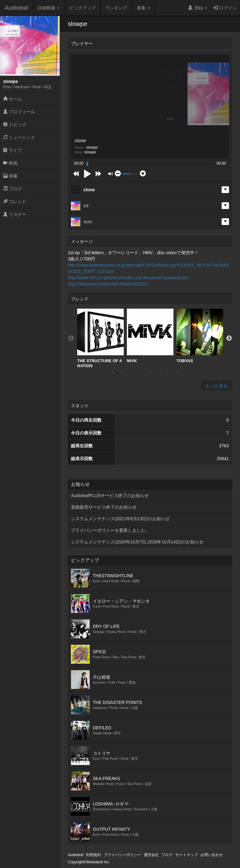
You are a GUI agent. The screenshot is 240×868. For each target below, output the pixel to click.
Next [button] (229, 338)
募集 (143, 8)
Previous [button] (71, 338)
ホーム (12, 99)
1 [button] (117, 373)
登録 (198, 8)
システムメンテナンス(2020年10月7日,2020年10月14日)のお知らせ (137, 542)
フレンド (15, 202)
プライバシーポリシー (122, 855)
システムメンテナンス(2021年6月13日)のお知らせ (120, 519)
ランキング (116, 8)
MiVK (150, 336)
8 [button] (183, 373)
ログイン (225, 8)
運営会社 (151, 855)
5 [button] (155, 373)
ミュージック (19, 137)
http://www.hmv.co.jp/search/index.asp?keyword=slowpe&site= (128, 278)
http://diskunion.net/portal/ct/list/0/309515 (108, 284)
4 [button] (145, 373)
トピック (15, 125)
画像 (10, 176)
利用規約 (93, 855)
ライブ (12, 150)
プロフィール (19, 112)
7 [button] (173, 373)
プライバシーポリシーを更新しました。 (110, 530)
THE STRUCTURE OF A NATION (100, 338)
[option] (100, 338)
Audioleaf (16, 8)
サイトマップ (187, 855)
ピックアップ (82, 8)
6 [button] (164, 373)
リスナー (15, 214)
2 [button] (127, 373)
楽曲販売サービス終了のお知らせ (104, 507)
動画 (10, 163)
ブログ (12, 189)
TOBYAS (200, 336)
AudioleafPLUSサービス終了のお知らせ (110, 496)
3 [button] (136, 373)
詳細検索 (49, 8)
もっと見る (217, 386)
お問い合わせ (212, 855)
